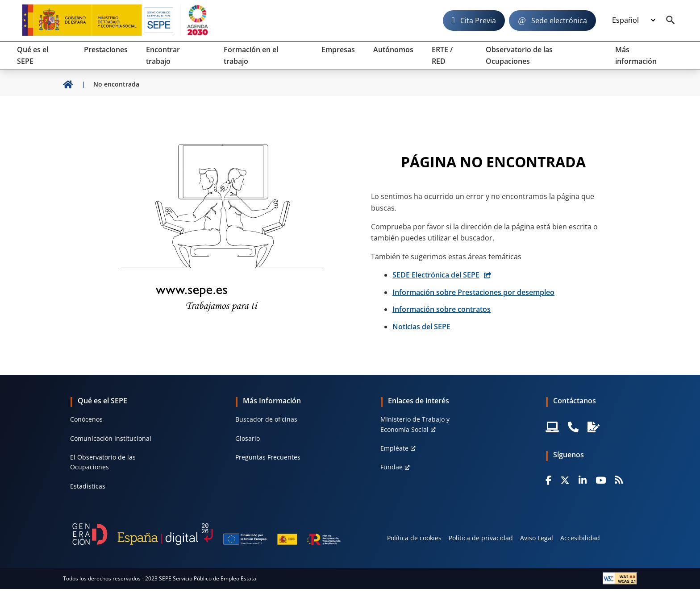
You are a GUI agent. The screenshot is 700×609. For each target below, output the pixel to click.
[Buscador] (671, 21)
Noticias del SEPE (422, 327)
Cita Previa (478, 21)
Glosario (248, 438)
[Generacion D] (206, 534)
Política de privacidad (481, 538)
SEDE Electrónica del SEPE (436, 275)
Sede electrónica (559, 21)
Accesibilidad (580, 538)
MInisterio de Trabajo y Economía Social (415, 424)
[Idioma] (633, 21)
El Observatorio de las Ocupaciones (103, 462)
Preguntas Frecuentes (268, 457)
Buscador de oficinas (266, 419)
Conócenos (86, 419)
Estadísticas (88, 486)
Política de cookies (414, 538)
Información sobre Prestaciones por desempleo (473, 292)
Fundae (392, 467)
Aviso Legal (537, 538)
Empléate (394, 448)
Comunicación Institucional (111, 438)
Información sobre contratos (442, 309)
